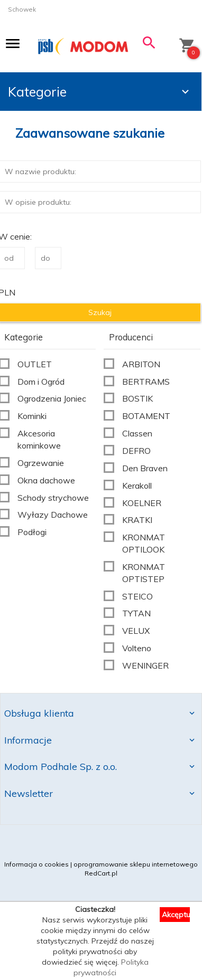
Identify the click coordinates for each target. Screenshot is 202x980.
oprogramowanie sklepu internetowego (136, 864)
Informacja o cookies (36, 864)
